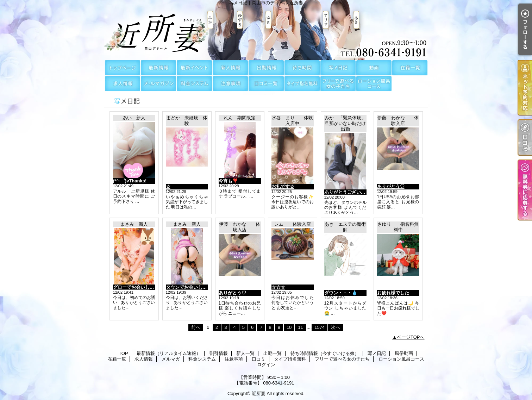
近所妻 (259, 393)
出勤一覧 (266, 68)
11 (300, 327)
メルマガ (158, 84)
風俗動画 (374, 68)
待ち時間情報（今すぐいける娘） (302, 68)
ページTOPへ (411, 337)
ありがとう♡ (391, 186)
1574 (320, 327)
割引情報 (194, 68)
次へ (336, 327)
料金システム (194, 84)
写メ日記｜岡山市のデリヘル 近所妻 (266, 30)
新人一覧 (230, 68)
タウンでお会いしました (191, 287)
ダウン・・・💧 (341, 293)
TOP (123, 68)
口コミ (266, 84)
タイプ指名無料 (302, 84)
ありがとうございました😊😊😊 (358, 192)
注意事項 (230, 84)
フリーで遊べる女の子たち (338, 84)
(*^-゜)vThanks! (130, 181)
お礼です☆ (283, 186)
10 (289, 327)
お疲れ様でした (393, 293)
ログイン (266, 365)
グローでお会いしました (138, 287)
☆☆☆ (278, 287)
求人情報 (123, 84)
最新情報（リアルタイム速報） (158, 68)
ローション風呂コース (374, 84)
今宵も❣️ (228, 181)
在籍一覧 (410, 68)
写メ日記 (338, 68)
